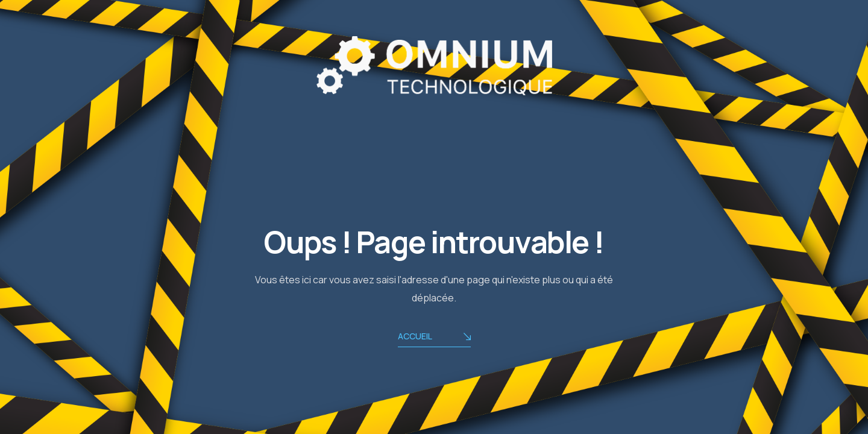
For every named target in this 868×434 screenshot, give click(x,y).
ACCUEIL (434, 337)
